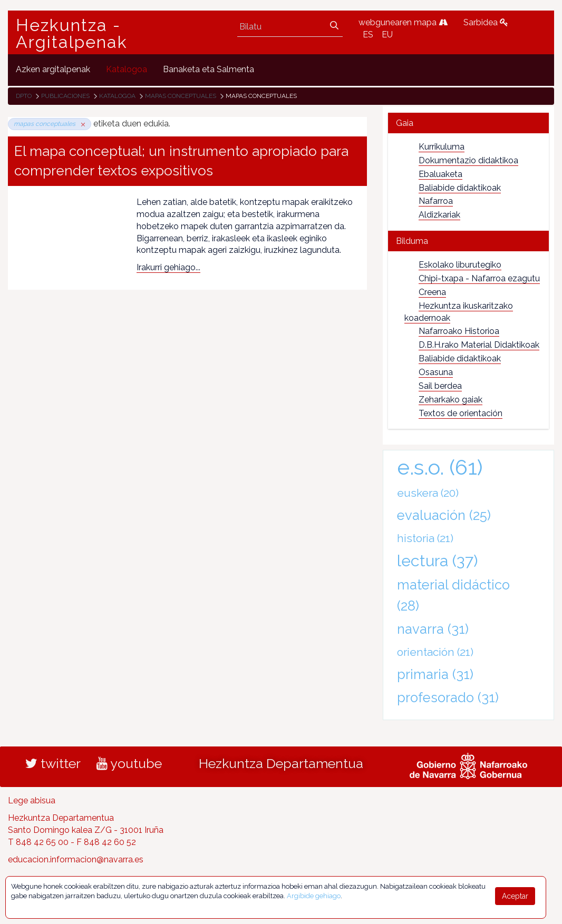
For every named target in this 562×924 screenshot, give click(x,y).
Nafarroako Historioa (459, 331)
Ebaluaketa (440, 174)
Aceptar (515, 896)
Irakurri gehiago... (168, 267)
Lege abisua (32, 800)
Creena (432, 292)
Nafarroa (436, 201)
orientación (435, 652)
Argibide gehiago (314, 896)
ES (368, 35)
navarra (433, 629)
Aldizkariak (439, 215)
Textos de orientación (461, 413)
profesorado (448, 697)
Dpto (24, 96)
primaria (435, 674)
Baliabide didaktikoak (460, 188)
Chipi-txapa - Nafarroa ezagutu (479, 278)
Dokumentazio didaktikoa (468, 160)
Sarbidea (486, 22)
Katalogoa (117, 96)
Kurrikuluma (442, 147)
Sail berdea (440, 386)
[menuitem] (53, 70)
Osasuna (436, 372)
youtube (129, 763)
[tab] (468, 123)
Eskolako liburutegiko (460, 265)
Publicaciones (65, 96)
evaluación (444, 515)
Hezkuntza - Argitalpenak (72, 34)
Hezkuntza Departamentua (281, 763)
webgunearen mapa (403, 22)
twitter (53, 763)
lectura (437, 561)
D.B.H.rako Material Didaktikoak (479, 345)
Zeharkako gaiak (450, 400)
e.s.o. (440, 467)
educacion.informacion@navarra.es (76, 859)
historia (425, 538)
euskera (428, 493)
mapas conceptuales (181, 96)
